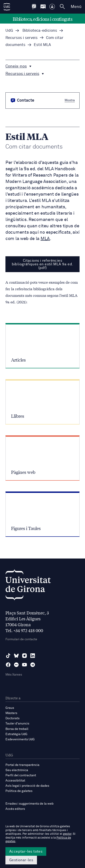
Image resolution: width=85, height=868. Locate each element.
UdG (9, 31)
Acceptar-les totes (26, 851)
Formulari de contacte (21, 639)
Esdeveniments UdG (20, 739)
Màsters (11, 713)
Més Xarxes (14, 675)
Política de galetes (19, 791)
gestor (67, 834)
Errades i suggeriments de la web (29, 804)
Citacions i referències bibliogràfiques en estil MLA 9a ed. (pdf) (43, 264)
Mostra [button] (70, 100)
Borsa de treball (17, 729)
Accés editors (15, 809)
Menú (76, 7)
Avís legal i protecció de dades (27, 786)
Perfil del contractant (21, 775)
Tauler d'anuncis (17, 724)
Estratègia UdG (16, 734)
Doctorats (12, 718)
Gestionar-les (21, 860)
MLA (45, 239)
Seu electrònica (17, 770)
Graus (10, 708)
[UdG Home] (7, 7)
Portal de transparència (22, 765)
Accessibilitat (15, 781)
